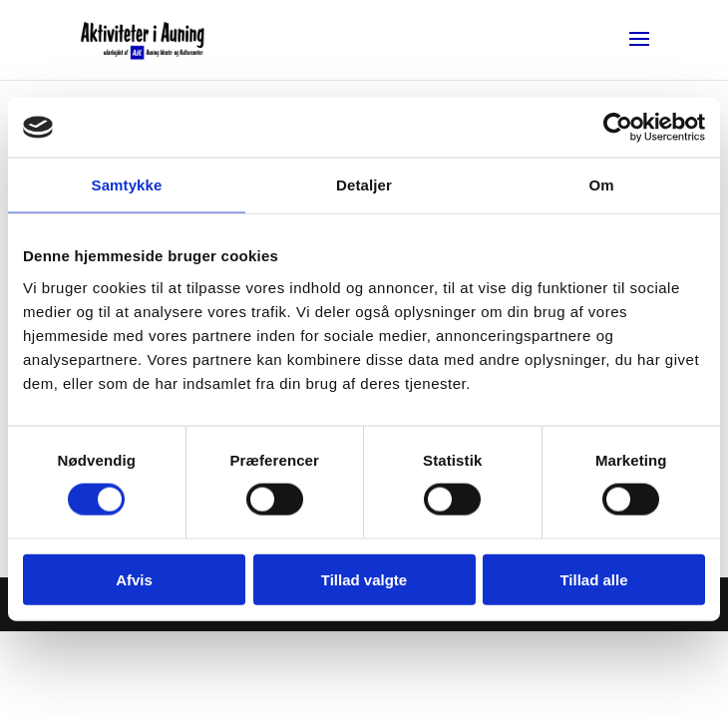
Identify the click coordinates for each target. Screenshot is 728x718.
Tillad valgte (364, 579)
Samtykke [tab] (127, 185)
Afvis (134, 579)
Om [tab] (601, 185)
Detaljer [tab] (364, 185)
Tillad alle (593, 579)
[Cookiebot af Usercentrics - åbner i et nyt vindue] (618, 128)
